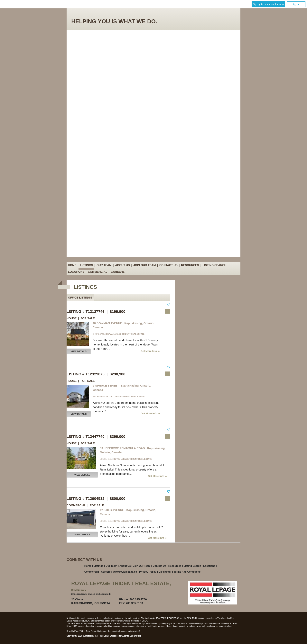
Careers (118, 272)
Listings (87, 265)
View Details (79, 351)
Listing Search (214, 265)
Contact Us (168, 265)
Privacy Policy (148, 572)
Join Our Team (144, 265)
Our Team (104, 265)
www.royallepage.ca (125, 572)
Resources (190, 265)
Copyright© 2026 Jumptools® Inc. (82, 636)
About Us (122, 265)
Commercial (98, 272)
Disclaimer (165, 572)
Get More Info (149, 351)
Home (72, 265)
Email (160, 599)
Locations (76, 272)
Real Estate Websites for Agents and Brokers (120, 636)
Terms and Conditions (187, 572)
